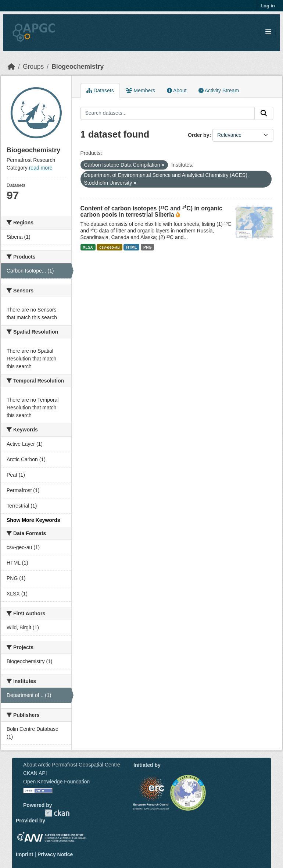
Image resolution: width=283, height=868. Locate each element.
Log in (268, 6)
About (177, 90)
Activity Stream (219, 90)
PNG (148, 247)
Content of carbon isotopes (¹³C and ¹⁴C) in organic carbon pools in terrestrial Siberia (151, 211)
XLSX (88, 247)
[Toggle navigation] (268, 32)
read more (41, 168)
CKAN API (35, 773)
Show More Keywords (33, 520)
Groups (33, 67)
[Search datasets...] (168, 113)
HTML (131, 247)
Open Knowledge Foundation (56, 782)
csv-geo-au (109, 247)
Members (140, 90)
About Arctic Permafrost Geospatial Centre (72, 765)
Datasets (100, 90)
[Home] (11, 67)
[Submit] (264, 113)
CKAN (57, 813)
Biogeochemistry (78, 67)
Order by (198, 135)
